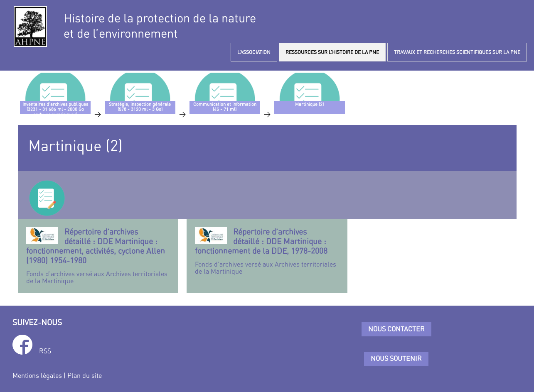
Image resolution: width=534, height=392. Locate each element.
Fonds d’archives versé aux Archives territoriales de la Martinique (98, 256)
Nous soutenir (396, 358)
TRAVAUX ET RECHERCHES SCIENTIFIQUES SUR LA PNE (457, 52)
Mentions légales (37, 375)
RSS (45, 351)
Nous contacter (396, 329)
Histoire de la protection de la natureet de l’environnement (160, 26)
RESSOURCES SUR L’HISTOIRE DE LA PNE (332, 52)
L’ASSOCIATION (254, 52)
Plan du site (85, 375)
